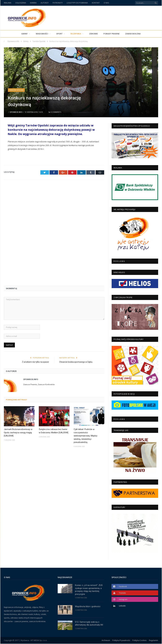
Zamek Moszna (133, 34)
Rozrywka (76, 34)
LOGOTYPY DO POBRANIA (77, 3)
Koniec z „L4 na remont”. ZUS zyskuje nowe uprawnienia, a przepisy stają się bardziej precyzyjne (89, 590)
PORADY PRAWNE (111, 34)
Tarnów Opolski (16, 90)
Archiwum (106, 641)
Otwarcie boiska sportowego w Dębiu (76, 263)
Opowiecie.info (16, 112)
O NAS (106, 3)
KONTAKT (96, 3)
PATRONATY (58, 3)
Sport (59, 34)
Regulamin (154, 641)
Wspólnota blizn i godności (88, 607)
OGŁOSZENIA (21, 3)
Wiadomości (42, 34)
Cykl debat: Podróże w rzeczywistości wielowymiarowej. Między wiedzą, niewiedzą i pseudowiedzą (86, 337)
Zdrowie (93, 34)
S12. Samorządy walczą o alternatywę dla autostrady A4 (89, 624)
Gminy (25, 34)
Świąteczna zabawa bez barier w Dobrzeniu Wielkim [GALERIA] (54, 332)
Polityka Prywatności (121, 641)
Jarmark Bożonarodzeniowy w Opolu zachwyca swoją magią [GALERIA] (18, 334)
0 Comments (55, 112)
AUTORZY (45, 3)
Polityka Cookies (140, 641)
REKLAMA (8, 3)
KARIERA (33, 3)
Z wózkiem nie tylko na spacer (35, 263)
